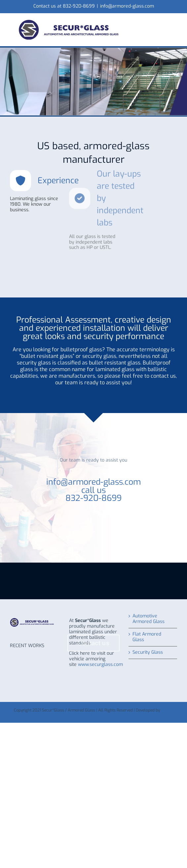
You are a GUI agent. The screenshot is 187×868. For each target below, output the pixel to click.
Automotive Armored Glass (149, 619)
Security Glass (148, 653)
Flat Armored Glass (147, 637)
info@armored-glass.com (127, 6)
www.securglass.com (100, 664)
